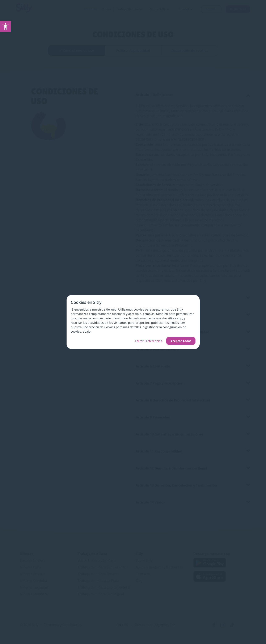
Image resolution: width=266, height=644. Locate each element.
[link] (5, 26)
